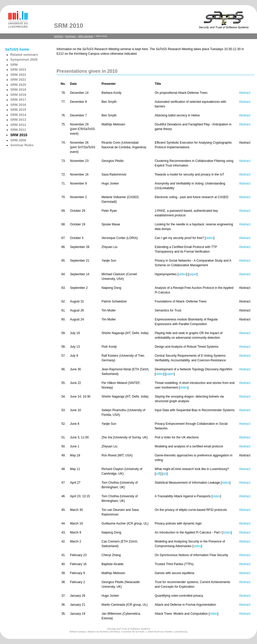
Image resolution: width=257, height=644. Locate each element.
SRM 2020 (18, 85)
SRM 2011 (18, 130)
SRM (14, 65)
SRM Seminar (86, 36)
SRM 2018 (18, 95)
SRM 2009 (18, 140)
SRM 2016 (18, 105)
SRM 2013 (18, 120)
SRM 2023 (18, 70)
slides (210, 238)
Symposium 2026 (24, 59)
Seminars (71, 36)
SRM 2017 (18, 100)
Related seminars (24, 55)
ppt (165, 474)
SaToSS (59, 36)
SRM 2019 (18, 90)
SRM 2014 (18, 115)
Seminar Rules (22, 145)
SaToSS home (17, 49)
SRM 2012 (18, 125)
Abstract (245, 93)
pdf (158, 474)
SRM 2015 (18, 110)
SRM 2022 (18, 75)
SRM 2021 (18, 80)
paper (193, 274)
